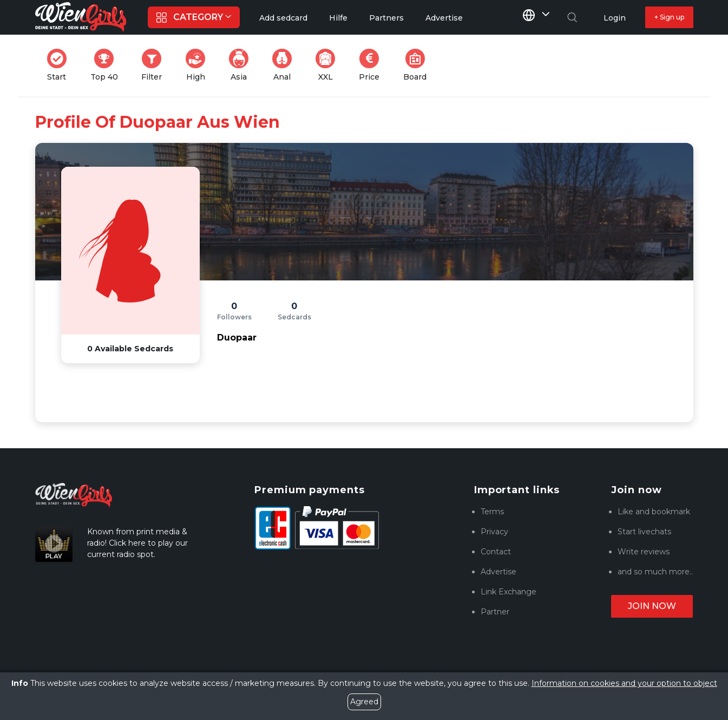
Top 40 (107, 65)
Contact (496, 552)
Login (615, 18)
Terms (492, 512)
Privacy (494, 532)
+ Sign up (669, 17)
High (199, 65)
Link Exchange (509, 592)
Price (372, 65)
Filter (155, 65)
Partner (495, 612)
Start (60, 65)
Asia (242, 65)
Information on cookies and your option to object (624, 683)
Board (418, 65)
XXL (328, 65)
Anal (285, 65)
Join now (652, 606)
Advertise (499, 572)
